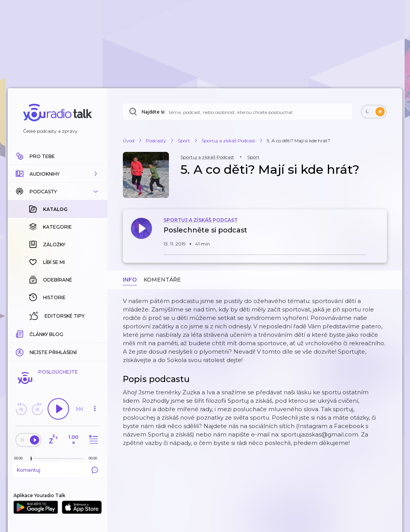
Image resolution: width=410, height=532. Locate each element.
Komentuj (58, 470)
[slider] (31, 459)
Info (130, 280)
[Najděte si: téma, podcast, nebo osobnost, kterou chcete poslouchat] (238, 112)
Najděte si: (154, 112)
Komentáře (162, 280)
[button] (58, 174)
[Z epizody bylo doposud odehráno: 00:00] (20, 458)
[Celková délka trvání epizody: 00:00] (95, 458)
